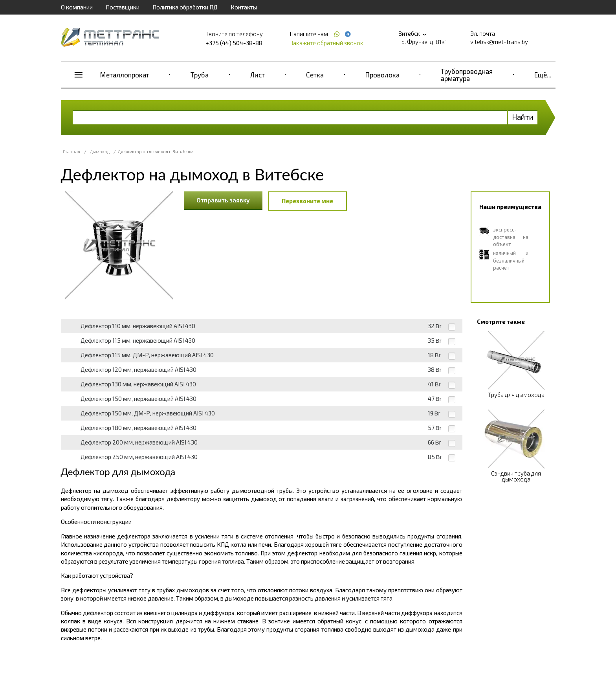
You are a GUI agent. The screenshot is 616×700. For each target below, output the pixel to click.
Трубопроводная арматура (467, 75)
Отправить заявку (223, 200)
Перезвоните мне (307, 201)
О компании (77, 7)
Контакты (244, 7)
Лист (258, 75)
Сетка (315, 75)
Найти (523, 117)
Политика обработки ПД (185, 7)
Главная (71, 152)
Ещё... (543, 75)
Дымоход (100, 152)
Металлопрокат (125, 75)
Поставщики (123, 7)
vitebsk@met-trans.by (499, 42)
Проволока (382, 75)
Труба (200, 75)
